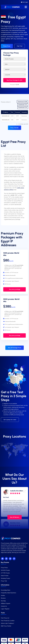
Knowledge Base (6, 590)
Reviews (3, 598)
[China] (22, 450)
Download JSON (22, 102)
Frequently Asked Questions (9, 593)
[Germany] (15, 448)
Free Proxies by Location (8, 621)
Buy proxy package (15, 289)
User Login (24, 2)
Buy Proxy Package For (14, 80)
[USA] (6, 449)
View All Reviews (14, 517)
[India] (20, 452)
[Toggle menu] (26, 7)
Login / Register (5, 609)
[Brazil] (10, 455)
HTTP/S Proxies (5, 573)
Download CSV (23, 108)
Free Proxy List (5, 618)
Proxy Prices (7, 46)
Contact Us (4, 606)
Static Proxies (5, 576)
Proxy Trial (4, 581)
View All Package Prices (15, 348)
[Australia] (25, 456)
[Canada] (5, 447)
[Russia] (21, 447)
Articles (3, 595)
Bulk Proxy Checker (6, 626)
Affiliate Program (6, 603)
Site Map (3, 601)
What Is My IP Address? (8, 623)
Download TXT (23, 105)
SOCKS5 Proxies (5, 570)
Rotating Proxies (5, 578)
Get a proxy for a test (10, 420)
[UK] (14, 447)
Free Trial (20, 46)
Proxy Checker (15, 128)
